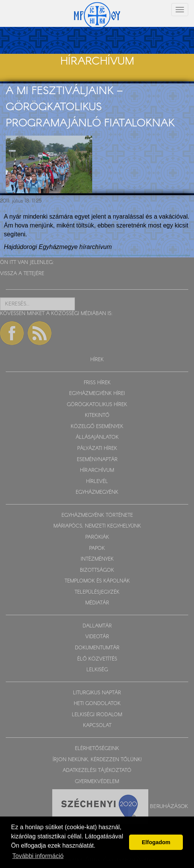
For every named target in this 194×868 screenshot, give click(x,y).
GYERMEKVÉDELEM (97, 782)
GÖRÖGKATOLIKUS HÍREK (97, 405)
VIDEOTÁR (97, 637)
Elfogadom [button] (156, 842)
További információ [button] (38, 856)
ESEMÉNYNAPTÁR (97, 460)
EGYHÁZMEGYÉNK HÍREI (97, 394)
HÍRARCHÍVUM (97, 471)
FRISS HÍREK (97, 383)
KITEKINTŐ (97, 416)
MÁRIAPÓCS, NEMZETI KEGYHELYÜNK (97, 526)
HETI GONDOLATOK (97, 704)
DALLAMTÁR (97, 626)
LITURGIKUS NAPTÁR (97, 693)
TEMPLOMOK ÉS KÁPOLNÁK (97, 581)
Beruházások (169, 807)
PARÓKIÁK (97, 537)
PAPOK (97, 549)
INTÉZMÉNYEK (97, 559)
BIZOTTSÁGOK (97, 570)
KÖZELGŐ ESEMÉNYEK (97, 427)
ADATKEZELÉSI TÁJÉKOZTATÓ (97, 771)
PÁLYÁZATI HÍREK (97, 449)
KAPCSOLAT (97, 726)
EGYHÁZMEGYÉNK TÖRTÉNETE (97, 515)
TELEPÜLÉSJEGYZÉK (97, 592)
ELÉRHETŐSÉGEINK (97, 749)
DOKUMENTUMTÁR (97, 648)
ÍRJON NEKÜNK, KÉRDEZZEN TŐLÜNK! (97, 760)
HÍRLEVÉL (97, 482)
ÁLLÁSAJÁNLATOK (97, 437)
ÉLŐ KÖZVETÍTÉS (97, 659)
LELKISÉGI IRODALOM (97, 715)
